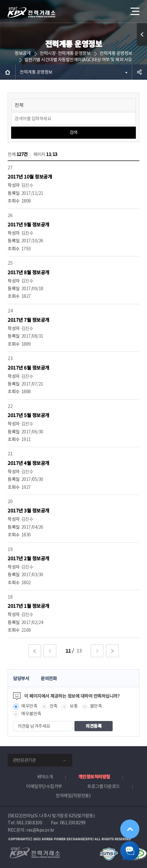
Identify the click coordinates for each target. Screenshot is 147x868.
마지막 (112, 651)
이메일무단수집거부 (44, 786)
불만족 (96, 706)
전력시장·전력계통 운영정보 (65, 53)
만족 (54, 706)
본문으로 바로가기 (0, 0)
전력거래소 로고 (31, 12)
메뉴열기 (134, 9)
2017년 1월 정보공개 (28, 606)
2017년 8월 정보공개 (28, 272)
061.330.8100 (29, 823)
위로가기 (130, 829)
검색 (74, 132)
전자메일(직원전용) (73, 796)
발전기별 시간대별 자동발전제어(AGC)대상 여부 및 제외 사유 (78, 60)
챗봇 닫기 (130, 851)
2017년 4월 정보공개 (28, 463)
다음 (97, 651)
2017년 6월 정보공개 (28, 368)
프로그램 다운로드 (104, 786)
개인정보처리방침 (94, 776)
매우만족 (29, 706)
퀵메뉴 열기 (142, 46)
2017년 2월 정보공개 (28, 558)
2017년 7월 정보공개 (28, 320)
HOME (8, 72)
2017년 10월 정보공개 (30, 177)
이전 (50, 651)
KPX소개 (45, 777)
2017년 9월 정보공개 (28, 224)
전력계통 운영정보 (116, 53)
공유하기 (139, 72)
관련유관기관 (24, 760)
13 (79, 651)
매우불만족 (31, 714)
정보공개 (23, 53)
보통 (74, 706)
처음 (35, 651)
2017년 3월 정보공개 (28, 510)
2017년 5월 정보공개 (28, 415)
